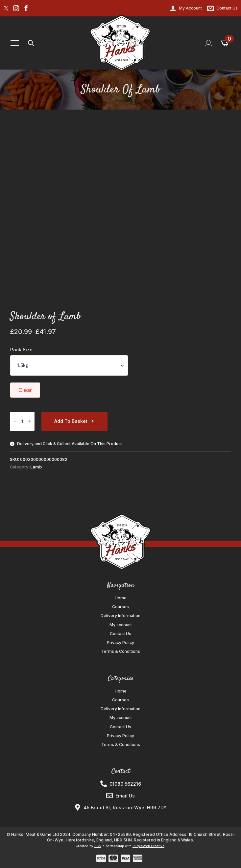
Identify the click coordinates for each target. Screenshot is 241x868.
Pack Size (21, 350)
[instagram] (16, 8)
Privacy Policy (120, 643)
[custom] (6, 8)
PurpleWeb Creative (148, 846)
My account (121, 625)
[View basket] (226, 43)
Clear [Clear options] (25, 390)
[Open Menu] (15, 43)
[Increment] (29, 421)
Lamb (36, 467)
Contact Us (120, 634)
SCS (97, 846)
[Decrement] (15, 421)
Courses (120, 607)
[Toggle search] (31, 43)
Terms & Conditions (121, 651)
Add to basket (71, 421)
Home (121, 598)
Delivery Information (120, 616)
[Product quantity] (22, 421)
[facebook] (26, 8)
